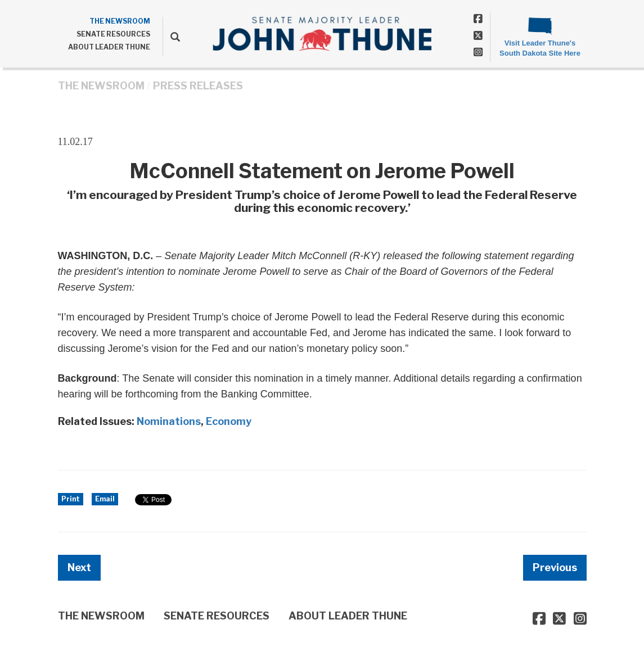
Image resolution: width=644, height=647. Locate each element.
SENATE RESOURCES (113, 34)
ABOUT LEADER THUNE (109, 47)
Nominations (169, 421)
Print (71, 499)
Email (105, 499)
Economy (229, 421)
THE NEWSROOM (120, 21)
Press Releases (198, 86)
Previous (555, 567)
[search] (171, 37)
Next (79, 567)
